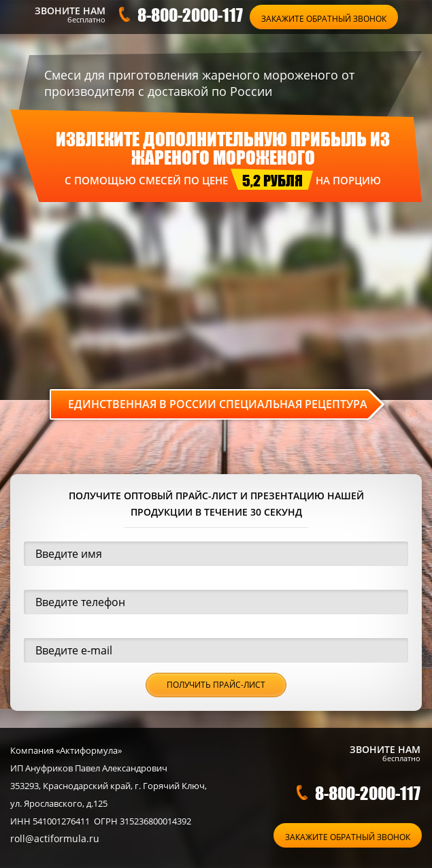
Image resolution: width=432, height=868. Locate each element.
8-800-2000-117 (190, 15)
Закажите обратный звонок (324, 19)
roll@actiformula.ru (55, 838)
